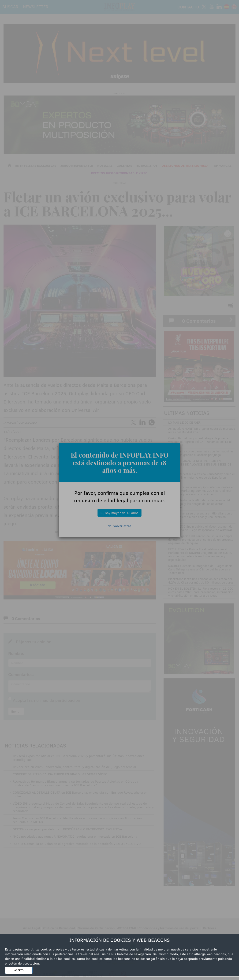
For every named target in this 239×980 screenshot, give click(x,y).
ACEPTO (19, 970)
